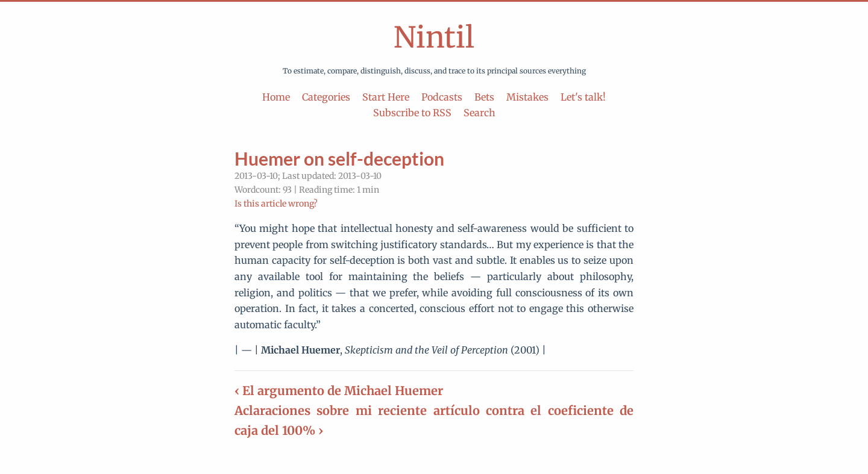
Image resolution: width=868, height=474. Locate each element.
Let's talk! (583, 97)
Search (480, 113)
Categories (326, 97)
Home (276, 97)
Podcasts (442, 97)
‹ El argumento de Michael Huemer (339, 391)
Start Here (386, 97)
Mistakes (527, 97)
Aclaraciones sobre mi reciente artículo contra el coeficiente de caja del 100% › (434, 420)
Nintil (434, 37)
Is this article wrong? (276, 204)
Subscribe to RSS (412, 113)
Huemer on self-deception (339, 158)
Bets (484, 97)
